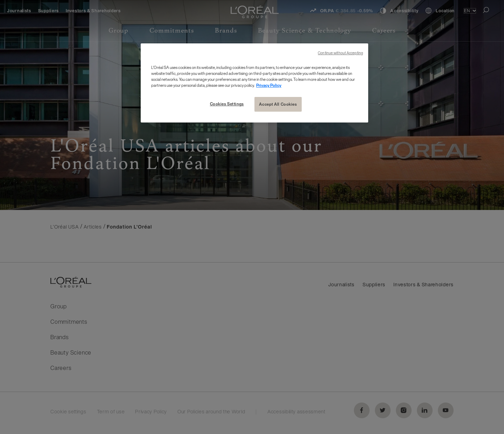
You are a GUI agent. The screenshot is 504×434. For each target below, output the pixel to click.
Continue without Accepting (340, 53)
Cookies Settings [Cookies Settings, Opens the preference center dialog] (227, 104)
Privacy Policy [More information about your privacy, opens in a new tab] (269, 85)
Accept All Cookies (278, 104)
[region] (254, 83)
